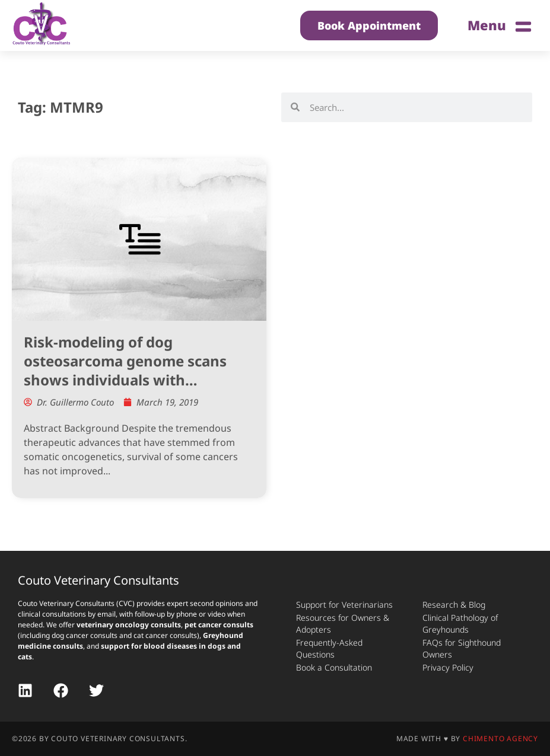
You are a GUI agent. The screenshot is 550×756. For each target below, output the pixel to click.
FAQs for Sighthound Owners (462, 648)
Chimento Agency (500, 739)
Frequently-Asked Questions (329, 648)
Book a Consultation (334, 667)
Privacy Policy (448, 667)
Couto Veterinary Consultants (98, 580)
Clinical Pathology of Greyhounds (460, 623)
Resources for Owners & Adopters (343, 623)
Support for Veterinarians (344, 605)
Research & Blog (454, 605)
